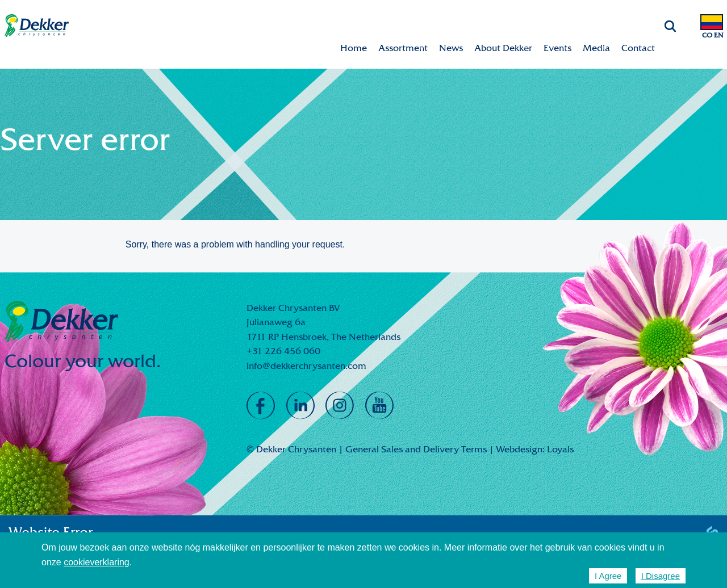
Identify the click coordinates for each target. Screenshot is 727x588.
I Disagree (661, 576)
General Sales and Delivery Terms (416, 449)
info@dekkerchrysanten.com (306, 366)
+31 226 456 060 (283, 351)
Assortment (403, 48)
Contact (638, 48)
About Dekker (503, 48)
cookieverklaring (97, 562)
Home (354, 48)
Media (596, 48)
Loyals (560, 449)
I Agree (608, 576)
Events (557, 48)
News (451, 48)
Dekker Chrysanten (37, 26)
